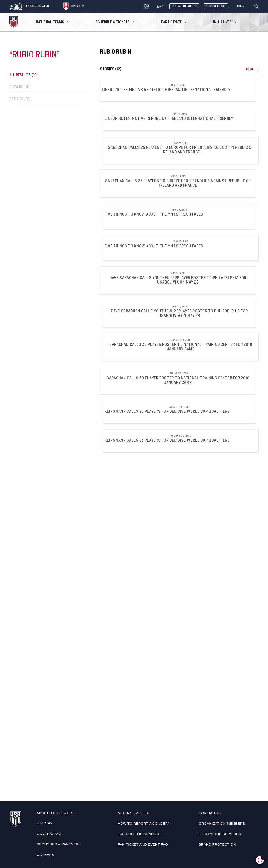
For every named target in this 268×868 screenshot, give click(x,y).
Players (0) (19, 87)
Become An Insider (184, 6)
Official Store (216, 6)
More (252, 69)
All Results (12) (23, 75)
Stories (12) (20, 99)
